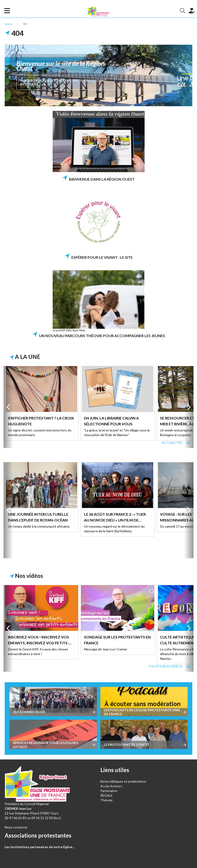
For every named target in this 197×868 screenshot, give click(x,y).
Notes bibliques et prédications (123, 781)
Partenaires (109, 791)
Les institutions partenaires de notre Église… (40, 847)
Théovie (106, 800)
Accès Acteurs (111, 786)
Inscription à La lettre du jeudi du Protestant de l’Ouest (63, 82)
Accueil (9, 24)
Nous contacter (16, 827)
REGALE (107, 795)
